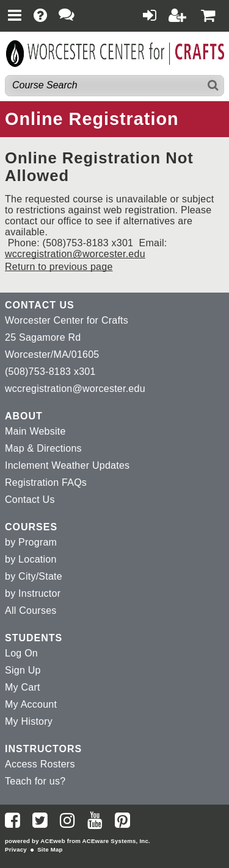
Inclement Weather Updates (67, 465)
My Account (31, 704)
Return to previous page (59, 267)
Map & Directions (43, 448)
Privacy (16, 849)
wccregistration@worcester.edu (75, 254)
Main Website (35, 431)
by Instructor (33, 593)
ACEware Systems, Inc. (116, 841)
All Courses (31, 610)
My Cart (23, 687)
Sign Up (23, 670)
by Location (31, 559)
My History (29, 721)
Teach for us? (35, 781)
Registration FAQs (46, 482)
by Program (31, 542)
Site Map (50, 849)
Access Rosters (40, 764)
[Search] (213, 86)
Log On (21, 653)
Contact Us (30, 500)
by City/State (34, 576)
